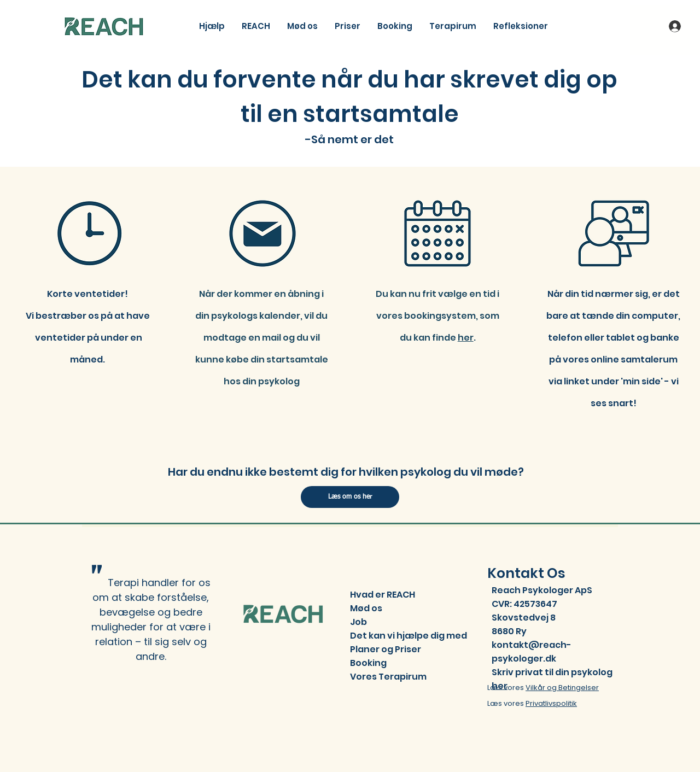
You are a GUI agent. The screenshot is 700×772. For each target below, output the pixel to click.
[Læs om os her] (350, 497)
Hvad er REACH (383, 595)
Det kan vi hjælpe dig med (409, 636)
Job (358, 622)
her (466, 338)
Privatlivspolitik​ (551, 703)
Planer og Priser (386, 649)
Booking (368, 663)
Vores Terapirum (388, 677)
